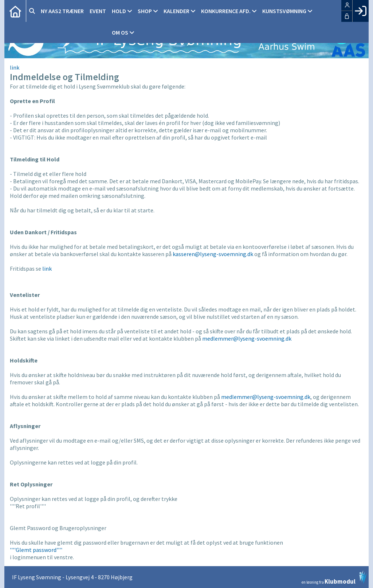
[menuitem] (15, 11)
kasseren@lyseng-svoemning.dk (213, 254)
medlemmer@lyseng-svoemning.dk (247, 338)
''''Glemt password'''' (36, 550)
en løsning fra (334, 577)
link (15, 67)
